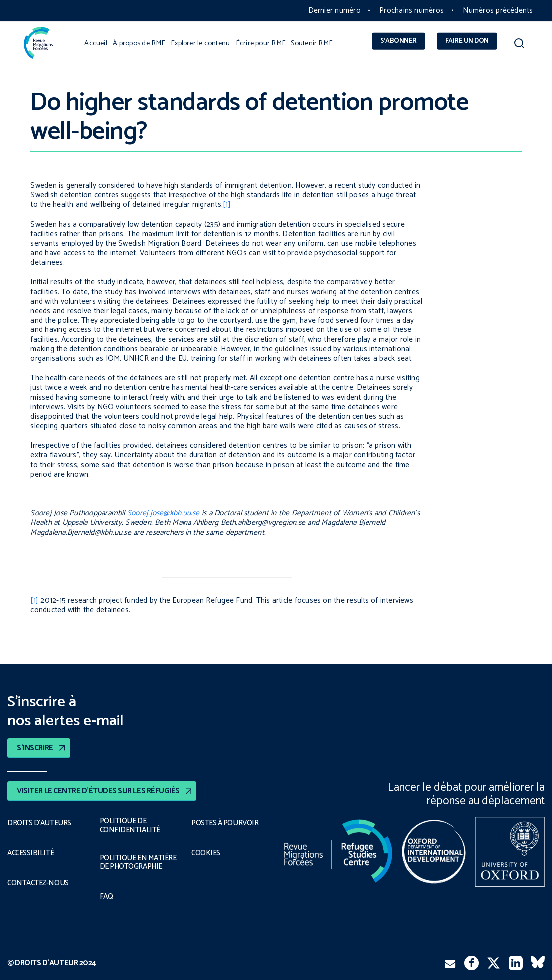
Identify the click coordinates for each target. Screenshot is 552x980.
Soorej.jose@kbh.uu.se (164, 513)
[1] (227, 205)
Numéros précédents (498, 11)
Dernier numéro (334, 11)
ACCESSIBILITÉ (31, 853)
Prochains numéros (412, 11)
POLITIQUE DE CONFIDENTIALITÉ (128, 826)
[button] (519, 46)
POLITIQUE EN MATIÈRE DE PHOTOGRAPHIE (138, 863)
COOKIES (206, 853)
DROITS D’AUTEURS (39, 823)
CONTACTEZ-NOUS (39, 883)
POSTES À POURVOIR (227, 823)
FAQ (107, 897)
